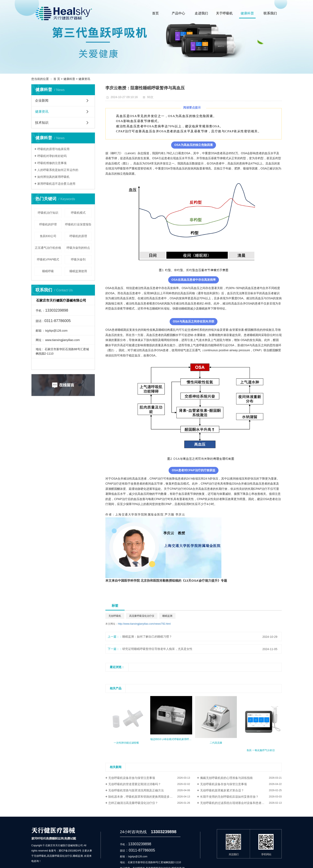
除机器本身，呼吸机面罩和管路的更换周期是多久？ (142, 797)
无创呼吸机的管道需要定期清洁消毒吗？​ (135, 784)
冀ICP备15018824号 (70, 851)
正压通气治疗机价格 (48, 248)
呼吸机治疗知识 (48, 213)
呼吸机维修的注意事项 (52, 163)
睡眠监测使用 (78, 271)
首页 (155, 13)
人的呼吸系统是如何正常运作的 (58, 170)
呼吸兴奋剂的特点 (78, 248)
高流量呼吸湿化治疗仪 (142, 616)
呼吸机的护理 (48, 224)
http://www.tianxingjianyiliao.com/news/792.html (144, 624)
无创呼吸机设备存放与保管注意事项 (132, 778)
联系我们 (270, 13)
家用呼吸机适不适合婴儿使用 (56, 184)
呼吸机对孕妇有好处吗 (52, 156)
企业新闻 (42, 100)
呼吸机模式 (78, 213)
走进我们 (201, 13)
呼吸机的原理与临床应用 (53, 149)
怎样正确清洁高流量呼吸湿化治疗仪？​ (133, 803)
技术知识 (42, 123)
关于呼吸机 (224, 13)
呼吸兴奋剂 (78, 259)
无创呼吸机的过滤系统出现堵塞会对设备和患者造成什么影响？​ (241, 803)
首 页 (57, 79)
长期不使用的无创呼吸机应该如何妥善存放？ (229, 797)
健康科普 (247, 13)
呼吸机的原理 (78, 236)
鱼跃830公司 (48, 236)
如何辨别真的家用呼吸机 (53, 177)
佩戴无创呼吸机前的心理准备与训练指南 (226, 778)
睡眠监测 (167, 616)
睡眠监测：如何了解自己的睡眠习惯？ (147, 637)
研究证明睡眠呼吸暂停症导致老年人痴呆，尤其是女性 (157, 649)
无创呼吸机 (115, 616)
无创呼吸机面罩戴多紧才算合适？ (222, 790)
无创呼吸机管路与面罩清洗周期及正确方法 (136, 790)
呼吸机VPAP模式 (48, 259)
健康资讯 (84, 79)
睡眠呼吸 (48, 271)
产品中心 (178, 13)
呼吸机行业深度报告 (78, 224)
